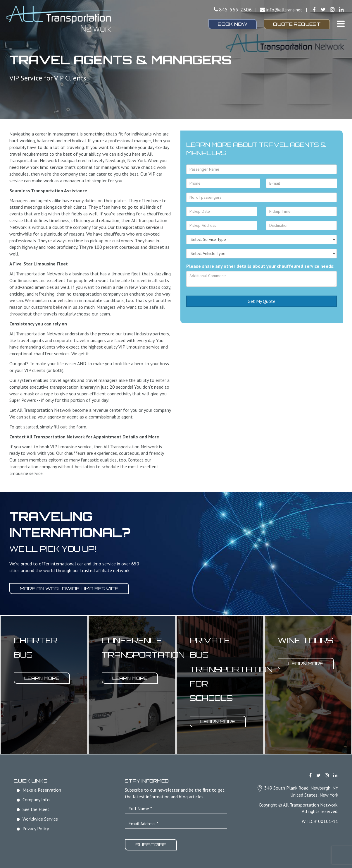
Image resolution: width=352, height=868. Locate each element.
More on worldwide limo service (69, 589)
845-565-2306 (235, 10)
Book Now (233, 24)
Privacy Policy (36, 828)
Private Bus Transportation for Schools (231, 669)
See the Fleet (36, 809)
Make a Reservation (42, 790)
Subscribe (151, 845)
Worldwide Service (40, 819)
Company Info (36, 800)
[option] (44, 685)
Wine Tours (306, 640)
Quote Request (297, 24)
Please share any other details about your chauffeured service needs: (260, 266)
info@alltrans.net (284, 10)
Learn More (42, 678)
